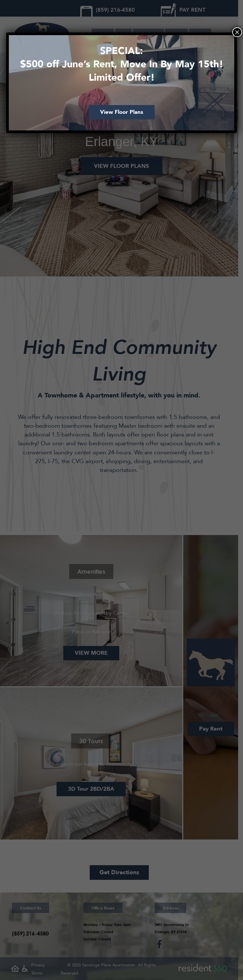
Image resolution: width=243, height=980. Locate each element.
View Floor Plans (122, 112)
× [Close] (237, 32)
